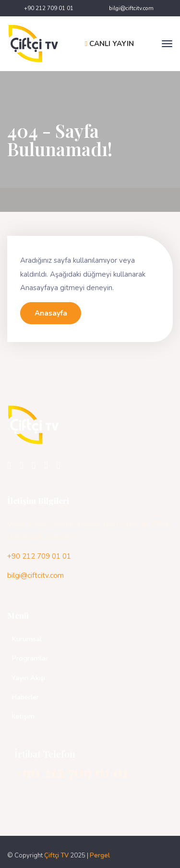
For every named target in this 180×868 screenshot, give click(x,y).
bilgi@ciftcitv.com (131, 8)
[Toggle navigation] (167, 44)
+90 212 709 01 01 (49, 8)
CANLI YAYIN (109, 44)
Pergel (100, 856)
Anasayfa (51, 313)
